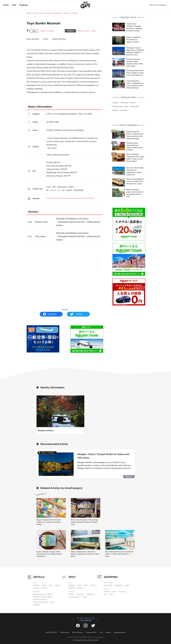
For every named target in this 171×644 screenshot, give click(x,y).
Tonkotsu (107, 592)
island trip (124, 110)
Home (29, 13)
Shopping (23, 5)
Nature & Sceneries (40, 599)
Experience (80, 594)
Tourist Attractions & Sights (43, 597)
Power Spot (124, 103)
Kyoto (51, 585)
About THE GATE (51, 632)
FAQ (101, 632)
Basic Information (33, 39)
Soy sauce (122, 592)
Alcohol (133, 103)
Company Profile (91, 632)
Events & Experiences (40, 602)
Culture (94, 31)
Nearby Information (59, 39)
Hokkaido (36, 585)
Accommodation (74, 597)
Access (46, 39)
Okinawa (44, 588)
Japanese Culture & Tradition (43, 594)
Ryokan (116, 110)
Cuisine (85, 597)
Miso (114, 592)
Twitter (80, 314)
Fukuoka (36, 588)
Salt (105, 594)
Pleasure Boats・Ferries (121, 107)
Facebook (52, 314)
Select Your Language (157, 5)
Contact (108, 632)
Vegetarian (119, 585)
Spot (14, 5)
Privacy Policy (65, 632)
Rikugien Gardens (46, 430)
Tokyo (41, 13)
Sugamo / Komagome (47, 31)
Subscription (108, 585)
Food (52, 602)
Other (111, 594)
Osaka (57, 585)
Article (6, 5)
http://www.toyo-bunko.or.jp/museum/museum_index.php (70, 198)
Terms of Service (77, 632)
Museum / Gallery (84, 31)
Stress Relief (135, 107)
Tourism (71, 594)
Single (127, 585)
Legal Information (120, 632)
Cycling (116, 103)
